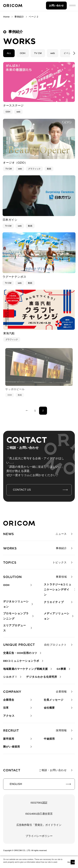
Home (6, 17)
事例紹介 (19, 17)
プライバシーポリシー (39, 836)
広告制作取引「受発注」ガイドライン (39, 825)
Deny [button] (69, 862)
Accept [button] (74, 862)
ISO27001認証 (39, 803)
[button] (4, 865)
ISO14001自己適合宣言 (39, 814)
